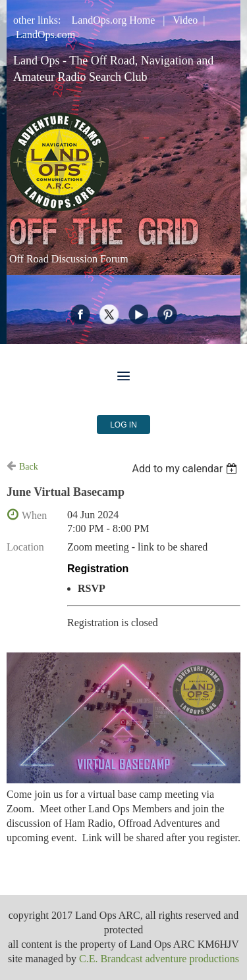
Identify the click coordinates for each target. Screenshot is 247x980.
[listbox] (186, 469)
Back (29, 467)
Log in (123, 425)
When (34, 515)
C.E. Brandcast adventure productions (159, 959)
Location (25, 547)
